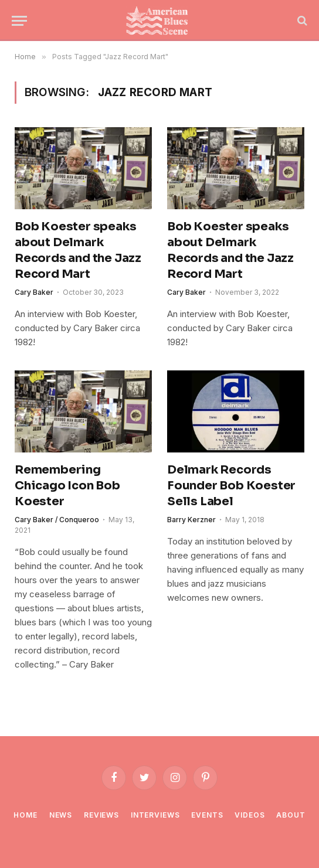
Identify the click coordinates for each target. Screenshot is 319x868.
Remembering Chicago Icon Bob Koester (67, 486)
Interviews (155, 815)
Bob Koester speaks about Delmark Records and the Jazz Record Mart (78, 251)
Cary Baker (34, 292)
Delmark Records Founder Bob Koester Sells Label (231, 486)
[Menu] (19, 21)
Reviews (101, 815)
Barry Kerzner (191, 520)
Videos (250, 815)
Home (25, 815)
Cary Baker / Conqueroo (57, 520)
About (291, 815)
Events (207, 815)
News (61, 815)
